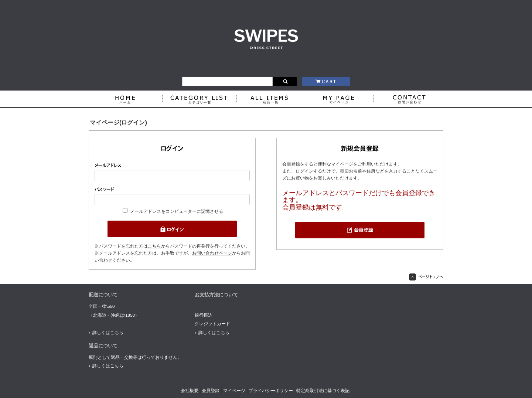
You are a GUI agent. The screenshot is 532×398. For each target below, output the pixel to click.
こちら (154, 246)
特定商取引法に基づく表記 (323, 391)
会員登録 (211, 391)
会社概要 (190, 391)
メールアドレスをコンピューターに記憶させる (177, 211)
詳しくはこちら (108, 333)
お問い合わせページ (212, 253)
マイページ (234, 391)
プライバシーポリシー (271, 391)
